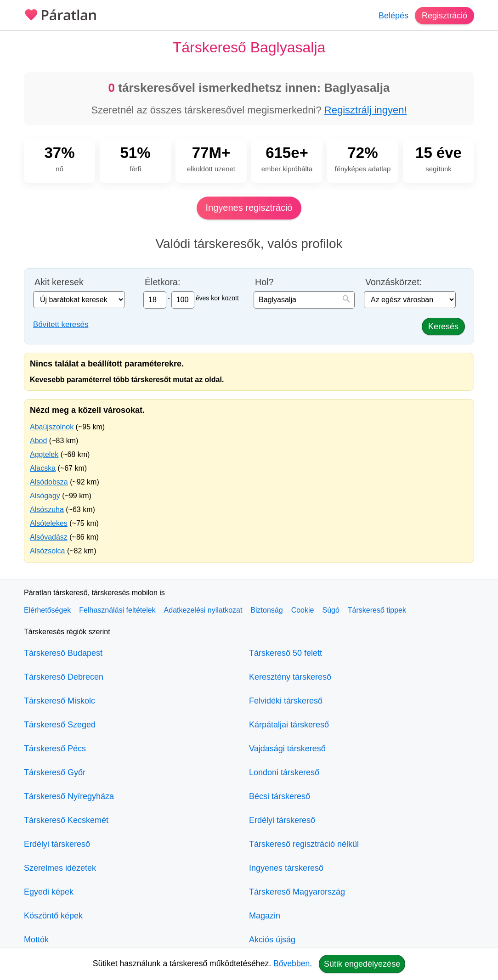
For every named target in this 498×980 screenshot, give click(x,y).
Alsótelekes (49, 523)
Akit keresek (59, 282)
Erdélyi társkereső (57, 844)
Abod (38, 441)
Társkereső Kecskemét (66, 820)
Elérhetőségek (47, 610)
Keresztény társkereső (290, 677)
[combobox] (304, 300)
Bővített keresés (61, 324)
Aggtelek (44, 454)
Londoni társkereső (284, 772)
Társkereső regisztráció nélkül (304, 844)
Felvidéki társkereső (286, 701)
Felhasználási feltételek (117, 610)
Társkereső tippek (377, 610)
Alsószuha (47, 510)
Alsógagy (45, 496)
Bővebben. (293, 963)
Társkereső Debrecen (64, 677)
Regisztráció (444, 16)
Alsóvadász (49, 537)
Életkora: (162, 282)
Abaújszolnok (52, 427)
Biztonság (266, 610)
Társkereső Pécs (55, 749)
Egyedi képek (49, 892)
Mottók (36, 940)
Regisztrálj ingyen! (366, 110)
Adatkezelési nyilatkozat (203, 610)
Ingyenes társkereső (286, 868)
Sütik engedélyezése (362, 964)
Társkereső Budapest (63, 653)
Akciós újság (272, 940)
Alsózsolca (47, 551)
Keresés (443, 327)
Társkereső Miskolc (59, 701)
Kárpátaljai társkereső (289, 725)
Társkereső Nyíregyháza (69, 796)
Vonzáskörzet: (393, 282)
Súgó (331, 610)
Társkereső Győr (55, 772)
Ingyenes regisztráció (249, 208)
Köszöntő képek (53, 916)
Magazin (265, 916)
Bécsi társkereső (280, 796)
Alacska (43, 468)
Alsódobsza (49, 482)
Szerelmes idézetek (60, 868)
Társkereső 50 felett (286, 653)
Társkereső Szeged (60, 725)
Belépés (393, 16)
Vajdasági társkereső (287, 749)
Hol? (264, 282)
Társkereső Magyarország (297, 892)
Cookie (303, 610)
